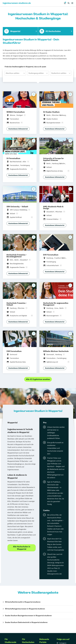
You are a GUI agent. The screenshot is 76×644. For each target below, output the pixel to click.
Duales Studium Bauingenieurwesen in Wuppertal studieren (28, 616)
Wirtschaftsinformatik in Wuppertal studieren (23, 602)
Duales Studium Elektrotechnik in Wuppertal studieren (26, 622)
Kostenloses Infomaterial (18, 129)
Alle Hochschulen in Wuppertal (22, 548)
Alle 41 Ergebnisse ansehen (38, 379)
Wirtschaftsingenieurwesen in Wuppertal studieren (25, 609)
